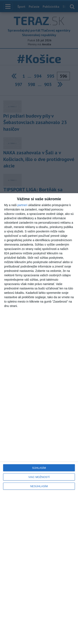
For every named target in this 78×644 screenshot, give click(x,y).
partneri (22, 205)
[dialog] (39, 419)
